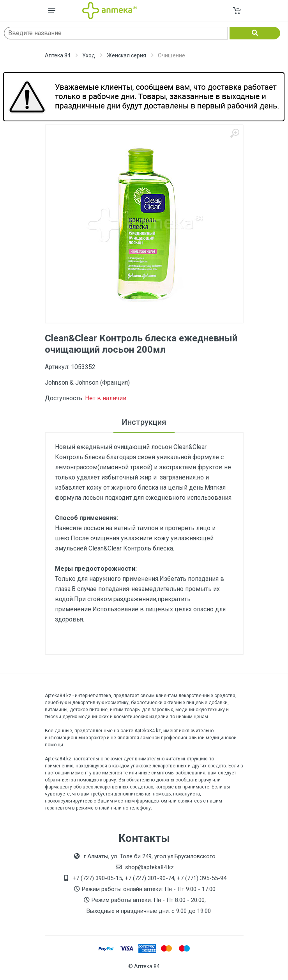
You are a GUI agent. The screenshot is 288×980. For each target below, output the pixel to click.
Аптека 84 (58, 55)
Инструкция (144, 422)
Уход (89, 55)
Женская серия (126, 55)
